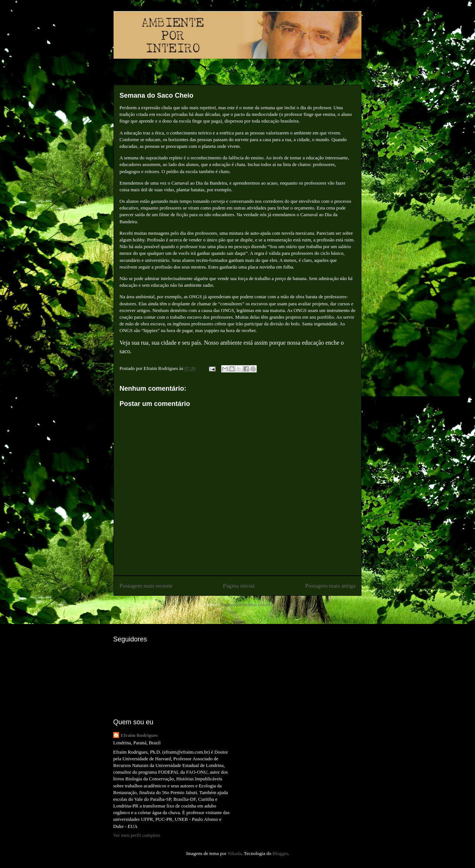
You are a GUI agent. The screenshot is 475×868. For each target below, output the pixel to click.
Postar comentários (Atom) (246, 604)
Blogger (280, 853)
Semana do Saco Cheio (156, 95)
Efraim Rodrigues (139, 735)
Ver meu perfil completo (137, 835)
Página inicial (239, 586)
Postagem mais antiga (330, 586)
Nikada (235, 853)
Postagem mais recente (146, 586)
